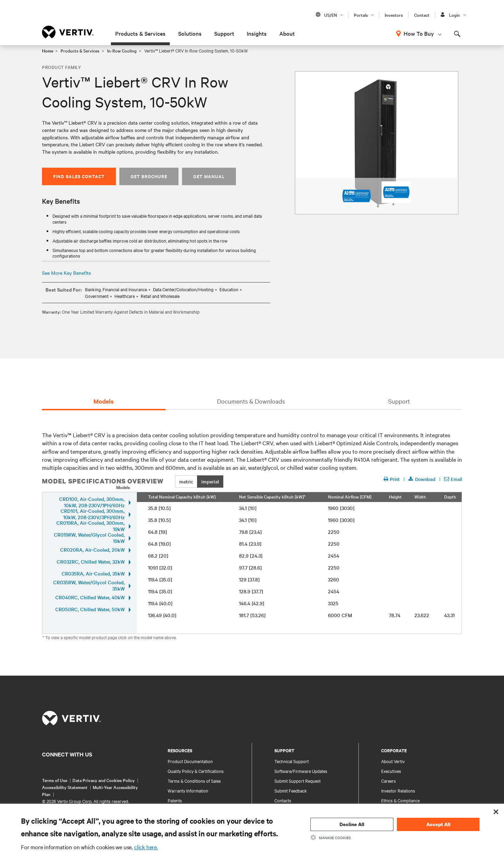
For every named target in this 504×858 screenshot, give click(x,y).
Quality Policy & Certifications (196, 771)
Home (48, 50)
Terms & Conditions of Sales (194, 781)
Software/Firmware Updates (301, 771)
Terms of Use (55, 780)
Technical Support (292, 761)
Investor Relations (398, 790)
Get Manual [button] (209, 176)
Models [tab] (104, 401)
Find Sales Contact (79, 176)
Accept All (438, 824)
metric (186, 481)
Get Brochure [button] (149, 176)
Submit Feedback (291, 790)
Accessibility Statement (65, 787)
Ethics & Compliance (400, 800)
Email (453, 479)
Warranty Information (188, 790)
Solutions (190, 33)
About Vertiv (393, 761)
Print (391, 479)
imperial (210, 481)
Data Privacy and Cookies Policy (104, 780)
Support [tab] (399, 401)
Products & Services (140, 33)
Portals (361, 15)
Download (422, 479)
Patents (175, 800)
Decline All (352, 824)
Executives (391, 771)
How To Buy (419, 33)
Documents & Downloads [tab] (251, 401)
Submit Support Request (297, 781)
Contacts (283, 800)
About (287, 33)
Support (224, 33)
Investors (394, 15)
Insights (257, 33)
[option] (377, 143)
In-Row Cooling (122, 50)
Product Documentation (190, 761)
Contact (422, 15)
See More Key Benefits (66, 273)
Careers (388, 781)
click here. (146, 847)
